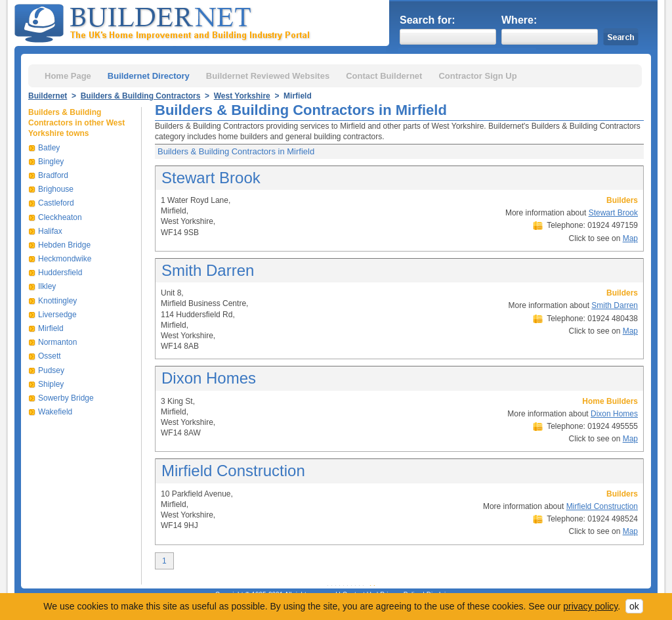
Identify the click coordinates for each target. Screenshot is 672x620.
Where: (519, 20)
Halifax (50, 231)
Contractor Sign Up (477, 76)
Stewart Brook (211, 178)
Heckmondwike (65, 259)
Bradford (53, 175)
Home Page (68, 76)
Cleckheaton (60, 217)
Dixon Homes (209, 378)
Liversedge (57, 315)
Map (630, 238)
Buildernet (48, 96)
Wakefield (55, 412)
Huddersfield (60, 273)
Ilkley (47, 286)
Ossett (50, 356)
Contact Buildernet (384, 76)
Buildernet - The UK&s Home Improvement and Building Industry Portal (165, 22)
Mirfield (51, 328)
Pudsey (51, 370)
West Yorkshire (242, 96)
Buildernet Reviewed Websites (268, 76)
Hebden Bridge (64, 245)
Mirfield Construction (233, 471)
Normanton (57, 342)
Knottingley (57, 301)
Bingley (51, 162)
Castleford (56, 203)
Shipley (51, 384)
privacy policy (590, 606)
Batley (49, 148)
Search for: (427, 20)
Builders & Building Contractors (141, 96)
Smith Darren (208, 270)
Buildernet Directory (149, 76)
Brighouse (56, 189)
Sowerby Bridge (66, 398)
